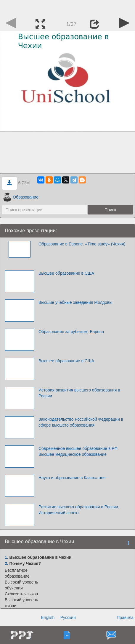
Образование (21, 197)
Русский (68, 617)
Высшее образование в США (66, 273)
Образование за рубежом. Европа (71, 332)
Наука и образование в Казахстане (72, 478)
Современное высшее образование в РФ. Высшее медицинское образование (79, 451)
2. (7, 563)
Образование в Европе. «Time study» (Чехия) (82, 244)
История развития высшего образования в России (79, 393)
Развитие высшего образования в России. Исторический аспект (79, 510)
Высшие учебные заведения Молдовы (75, 302)
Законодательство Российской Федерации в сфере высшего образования (81, 422)
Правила (125, 617)
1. (7, 557)
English (48, 617)
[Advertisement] (67, 7)
